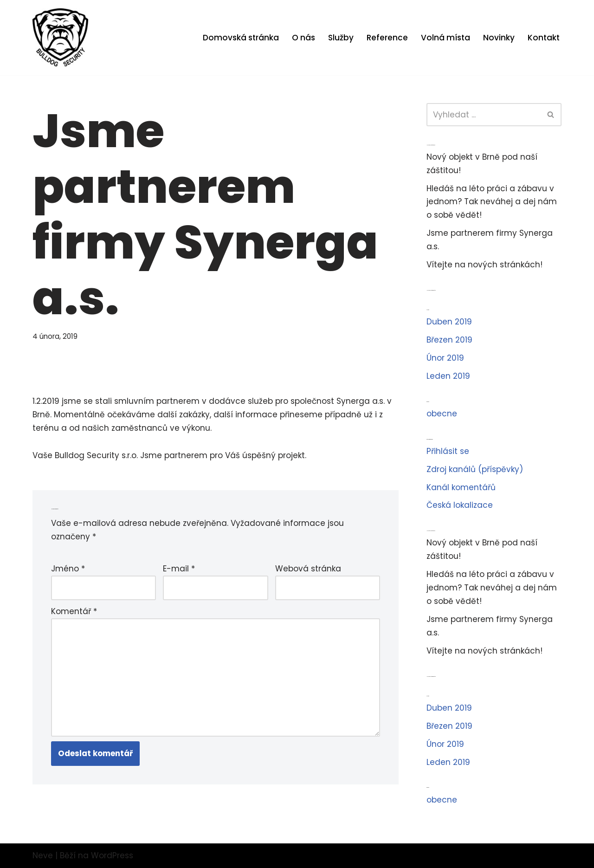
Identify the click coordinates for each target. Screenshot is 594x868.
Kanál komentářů (461, 487)
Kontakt (544, 38)
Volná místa (445, 38)
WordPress (112, 855)
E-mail (179, 569)
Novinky (499, 38)
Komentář (74, 611)
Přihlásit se (448, 451)
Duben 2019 (449, 322)
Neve (43, 855)
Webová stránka (308, 569)
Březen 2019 (449, 340)
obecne (442, 414)
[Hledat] (484, 115)
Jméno (68, 569)
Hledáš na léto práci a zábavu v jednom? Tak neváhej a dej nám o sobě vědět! (492, 202)
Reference (387, 38)
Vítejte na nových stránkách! (484, 265)
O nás (303, 38)
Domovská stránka (241, 38)
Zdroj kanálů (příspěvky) (475, 469)
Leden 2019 (448, 376)
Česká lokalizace (460, 505)
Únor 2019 (445, 358)
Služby (341, 38)
